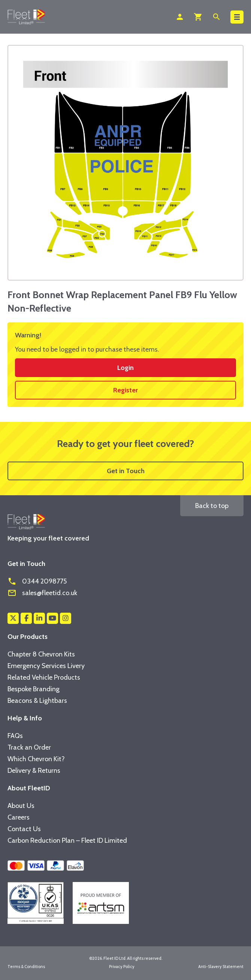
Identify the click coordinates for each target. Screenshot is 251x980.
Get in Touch (126, 471)
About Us (21, 806)
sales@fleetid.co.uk (42, 593)
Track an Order (29, 747)
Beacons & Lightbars (37, 701)
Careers (19, 817)
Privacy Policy (122, 967)
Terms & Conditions (26, 967)
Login (125, 368)
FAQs (15, 736)
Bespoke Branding (34, 689)
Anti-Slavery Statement (221, 967)
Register (125, 390)
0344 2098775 (37, 581)
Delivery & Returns (34, 771)
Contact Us (24, 829)
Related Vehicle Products (44, 677)
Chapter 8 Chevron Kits (41, 654)
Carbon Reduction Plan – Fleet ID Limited (67, 840)
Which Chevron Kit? (36, 759)
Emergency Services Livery (46, 666)
